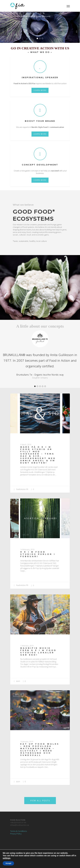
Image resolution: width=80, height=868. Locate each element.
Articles (18, 695)
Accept (8, 863)
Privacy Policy (16, 834)
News (17, 398)
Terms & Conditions (19, 831)
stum (17, 681)
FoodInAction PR (21, 489)
